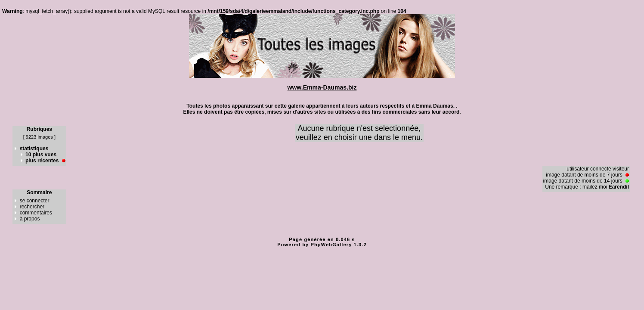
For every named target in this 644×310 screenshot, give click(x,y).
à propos (30, 219)
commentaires (36, 213)
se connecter (35, 201)
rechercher (32, 207)
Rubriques (39, 129)
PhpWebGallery (331, 245)
